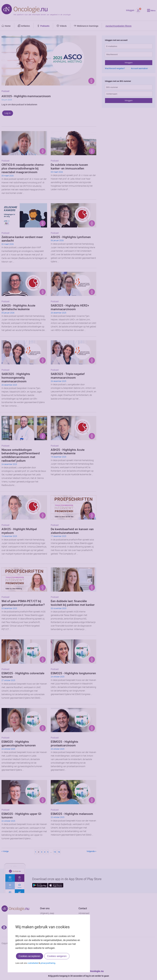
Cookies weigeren (57, 956)
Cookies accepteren (30, 956)
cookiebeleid (33, 963)
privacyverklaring (48, 963)
